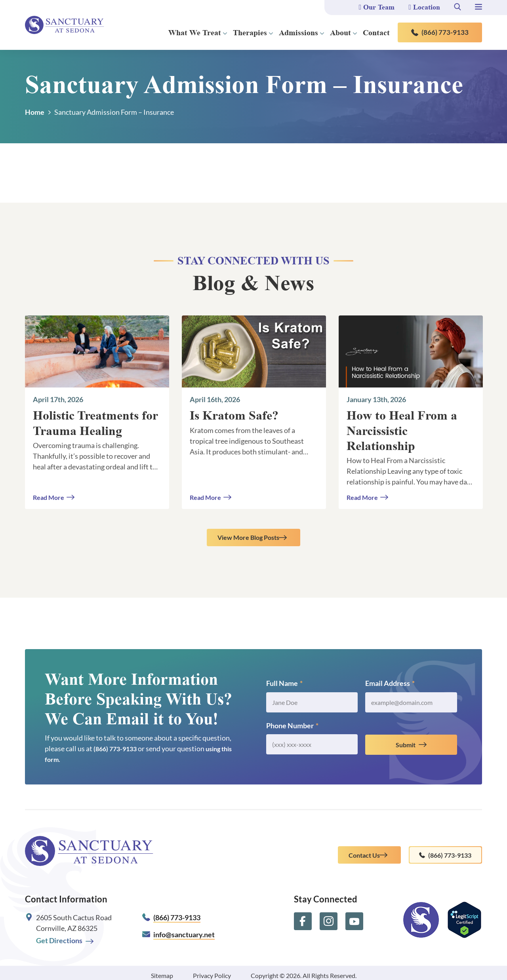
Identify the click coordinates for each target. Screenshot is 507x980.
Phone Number (292, 729)
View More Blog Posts (248, 539)
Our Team (377, 7)
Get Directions (65, 935)
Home (35, 112)
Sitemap (162, 970)
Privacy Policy (212, 970)
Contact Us (348, 854)
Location (424, 7)
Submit (406, 748)
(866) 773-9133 (440, 32)
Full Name (284, 686)
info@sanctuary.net (184, 929)
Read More (50, 497)
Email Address (390, 686)
